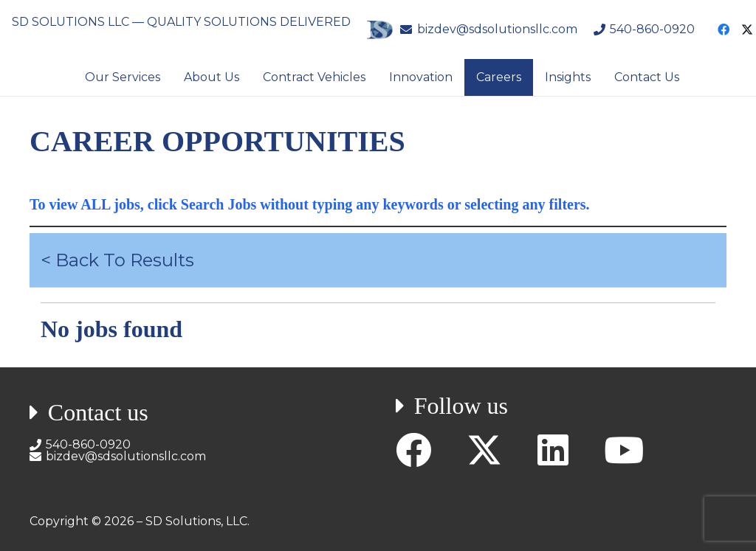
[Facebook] (724, 30)
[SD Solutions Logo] (379, 30)
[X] (484, 450)
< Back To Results (117, 260)
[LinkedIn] (553, 450)
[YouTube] (624, 450)
